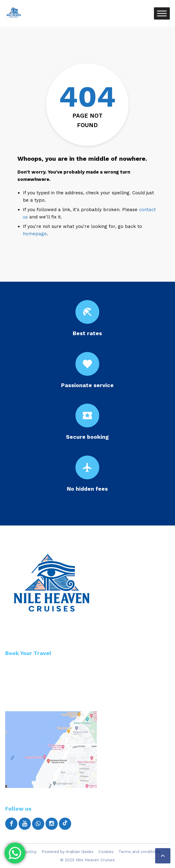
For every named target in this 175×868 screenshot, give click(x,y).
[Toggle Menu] (162, 13)
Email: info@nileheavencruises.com (52, 691)
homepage (35, 234)
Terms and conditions (140, 852)
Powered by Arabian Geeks (67, 852)
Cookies (106, 852)
